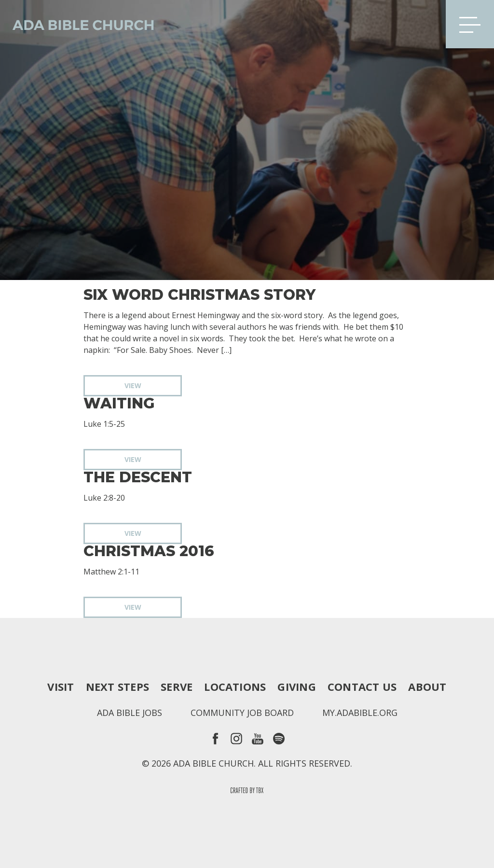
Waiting (119, 404)
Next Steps (117, 686)
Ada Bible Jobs (130, 713)
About (427, 686)
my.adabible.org (360, 713)
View (133, 385)
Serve (177, 686)
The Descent (138, 477)
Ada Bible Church (77, 24)
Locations (235, 686)
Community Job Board (242, 713)
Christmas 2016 (149, 551)
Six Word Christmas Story (199, 295)
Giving (296, 686)
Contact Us (362, 686)
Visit (61, 686)
